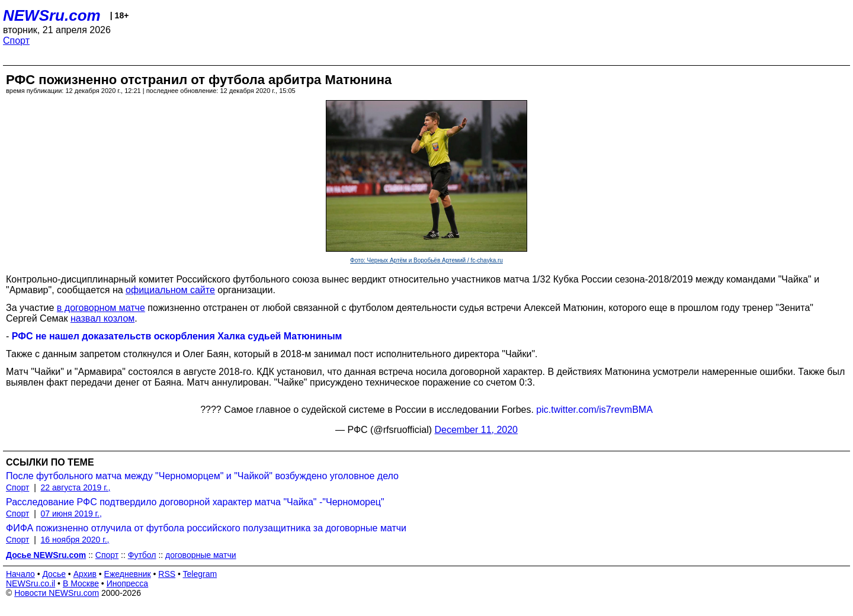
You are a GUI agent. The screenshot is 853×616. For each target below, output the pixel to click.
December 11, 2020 (476, 430)
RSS (167, 574)
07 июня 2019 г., (71, 514)
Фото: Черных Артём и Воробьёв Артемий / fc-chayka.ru (426, 260)
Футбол (142, 555)
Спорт (16, 41)
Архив (85, 574)
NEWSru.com (52, 15)
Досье (54, 574)
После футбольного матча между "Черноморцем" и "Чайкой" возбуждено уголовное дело (202, 476)
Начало (20, 574)
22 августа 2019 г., (76, 487)
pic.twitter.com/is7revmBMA (594, 410)
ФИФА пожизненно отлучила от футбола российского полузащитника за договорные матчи (206, 528)
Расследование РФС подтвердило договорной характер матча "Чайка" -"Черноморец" (195, 502)
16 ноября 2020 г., (75, 540)
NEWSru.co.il (31, 583)
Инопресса (128, 583)
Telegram (200, 574)
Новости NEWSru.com (57, 593)
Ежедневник (128, 574)
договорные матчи (201, 555)
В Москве (81, 583)
